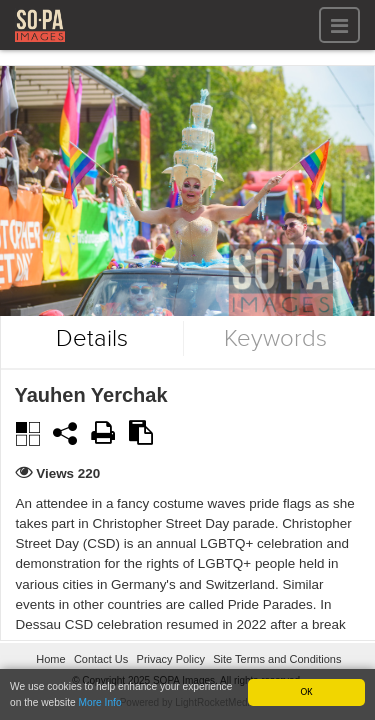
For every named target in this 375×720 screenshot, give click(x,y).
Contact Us (101, 659)
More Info (100, 702)
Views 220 (69, 473)
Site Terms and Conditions (277, 659)
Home (50, 659)
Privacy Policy (171, 659)
